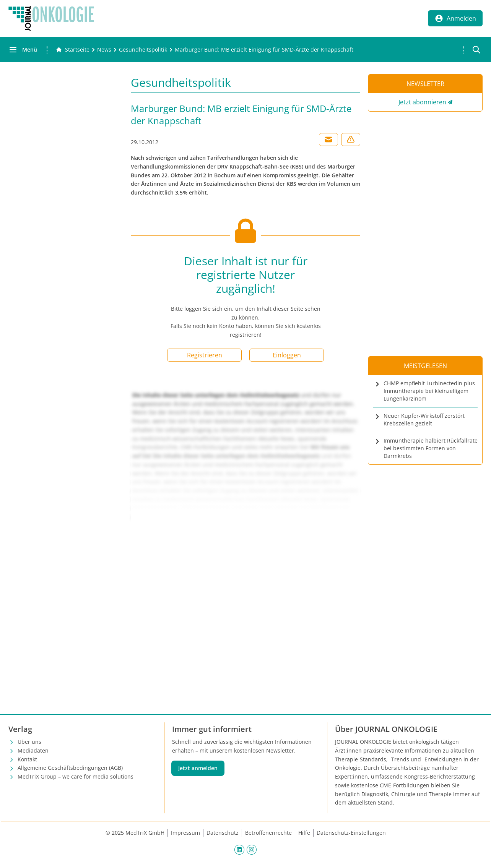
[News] (104, 50)
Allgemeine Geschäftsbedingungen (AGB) (70, 768)
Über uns (29, 742)
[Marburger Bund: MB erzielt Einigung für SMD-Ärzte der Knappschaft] (264, 50)
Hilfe (304, 833)
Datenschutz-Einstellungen (351, 833)
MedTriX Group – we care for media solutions (76, 776)
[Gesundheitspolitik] (143, 50)
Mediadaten (33, 750)
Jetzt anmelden (198, 768)
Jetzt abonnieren (422, 102)
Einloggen (287, 355)
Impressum (185, 833)
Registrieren (205, 355)
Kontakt (27, 759)
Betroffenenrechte (268, 833)
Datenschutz (223, 833)
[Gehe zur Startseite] (73, 50)
